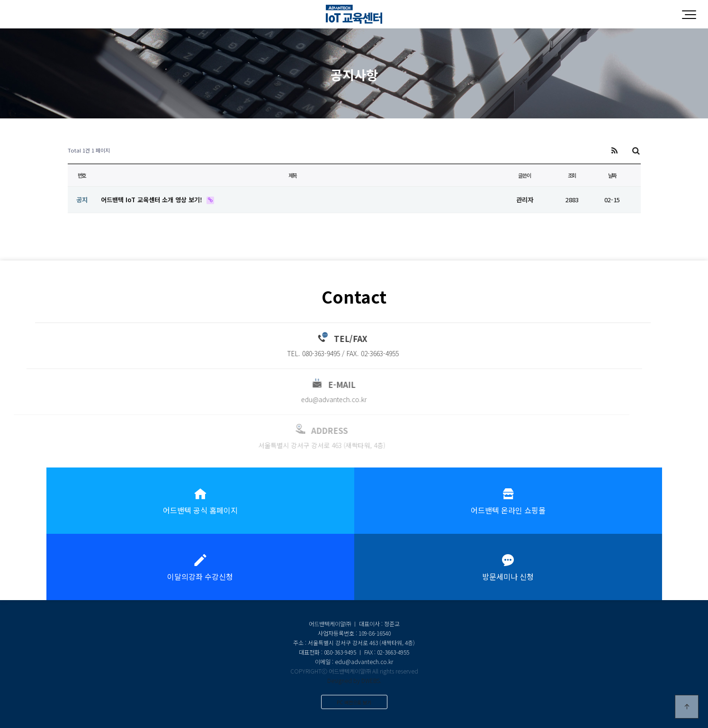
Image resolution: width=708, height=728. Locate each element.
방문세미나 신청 (508, 567)
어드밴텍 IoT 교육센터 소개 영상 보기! (152, 200)
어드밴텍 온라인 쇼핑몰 (508, 501)
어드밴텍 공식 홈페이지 (200, 501)
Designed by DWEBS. (354, 680)
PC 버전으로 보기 (354, 702)
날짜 (612, 175)
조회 (572, 175)
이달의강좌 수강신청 (200, 567)
